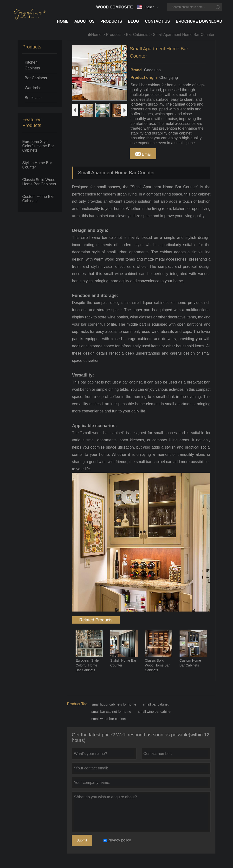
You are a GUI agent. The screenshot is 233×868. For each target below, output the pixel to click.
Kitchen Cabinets (32, 65)
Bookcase (33, 98)
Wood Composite (115, 7)
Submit (82, 840)
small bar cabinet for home (111, 712)
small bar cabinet (156, 704)
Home (94, 35)
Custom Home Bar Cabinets (38, 199)
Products (114, 35)
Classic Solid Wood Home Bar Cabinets (39, 182)
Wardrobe (33, 88)
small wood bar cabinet (109, 719)
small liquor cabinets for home (114, 704)
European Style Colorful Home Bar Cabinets (38, 146)
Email (143, 153)
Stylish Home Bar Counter (37, 165)
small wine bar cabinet (155, 712)
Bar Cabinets (137, 35)
